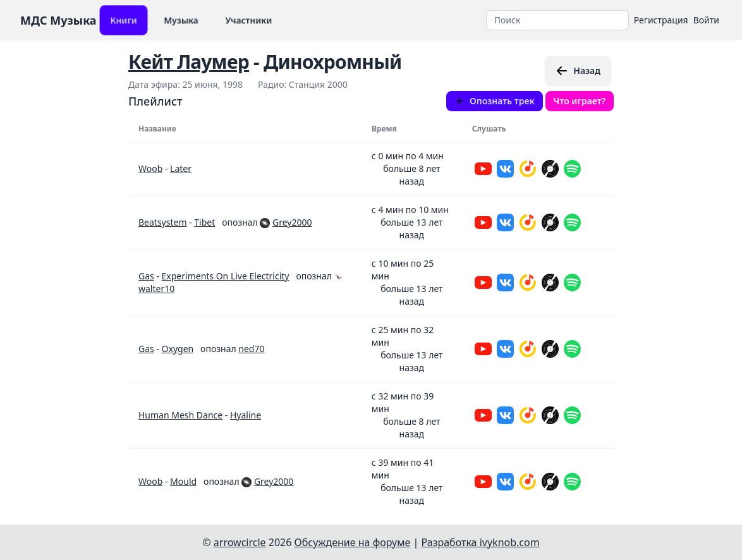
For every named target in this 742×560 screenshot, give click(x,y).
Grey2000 (292, 222)
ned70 (251, 349)
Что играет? (580, 101)
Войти (706, 20)
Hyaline (246, 415)
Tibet (204, 222)
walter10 (156, 289)
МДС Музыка (58, 20)
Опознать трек (495, 101)
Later (181, 168)
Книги (124, 20)
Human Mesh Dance (180, 415)
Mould (183, 481)
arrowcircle (240, 542)
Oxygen (178, 349)
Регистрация (661, 20)
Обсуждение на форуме (353, 542)
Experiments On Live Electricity (226, 276)
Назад (578, 71)
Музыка (181, 20)
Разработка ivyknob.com (481, 542)
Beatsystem (163, 222)
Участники (249, 20)
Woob (150, 168)
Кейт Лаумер (189, 62)
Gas (146, 276)
